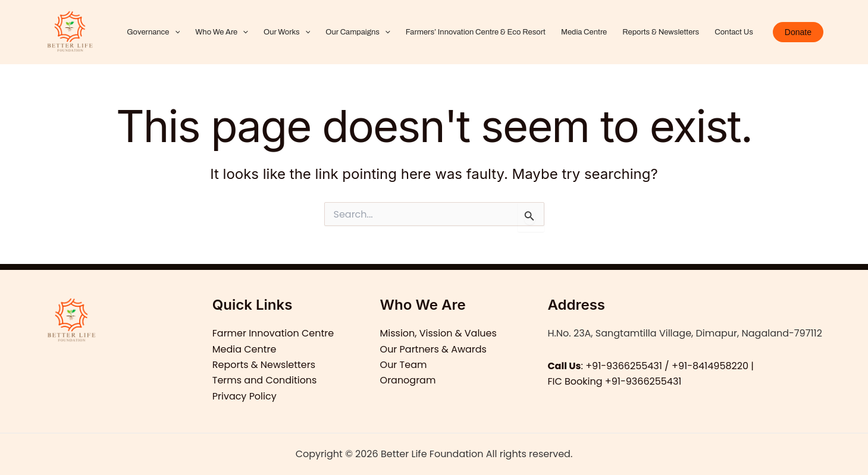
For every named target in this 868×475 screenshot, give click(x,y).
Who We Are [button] (222, 32)
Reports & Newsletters (661, 32)
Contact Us (734, 32)
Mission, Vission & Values (439, 333)
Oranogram (408, 380)
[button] (175, 32)
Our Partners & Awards (434, 349)
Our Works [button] (287, 32)
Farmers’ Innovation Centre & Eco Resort (476, 32)
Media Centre (584, 32)
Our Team (404, 365)
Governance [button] (153, 32)
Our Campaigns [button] (358, 32)
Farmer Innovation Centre (273, 333)
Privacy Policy (245, 396)
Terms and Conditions (265, 380)
